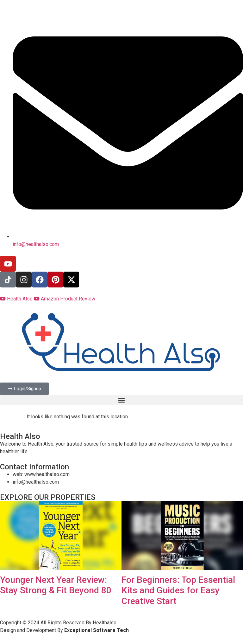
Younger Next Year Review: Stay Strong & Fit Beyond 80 (56, 585)
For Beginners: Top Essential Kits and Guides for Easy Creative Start (178, 590)
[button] (121, 400)
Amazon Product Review (65, 299)
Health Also (17, 299)
